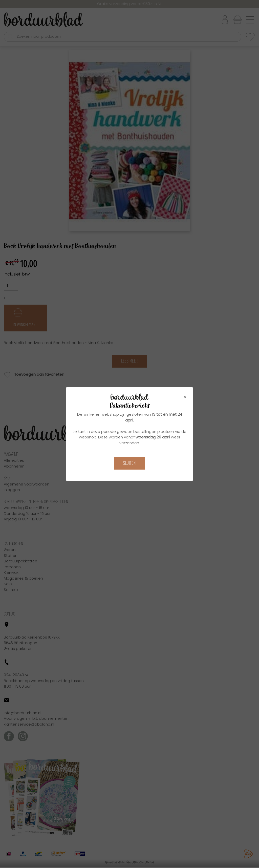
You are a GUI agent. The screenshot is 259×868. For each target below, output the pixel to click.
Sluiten (129, 463)
